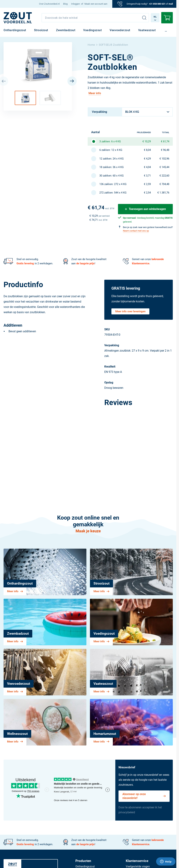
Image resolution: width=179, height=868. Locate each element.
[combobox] (95, 18)
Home (91, 45)
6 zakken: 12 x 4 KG (111, 150)
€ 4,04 (147, 167)
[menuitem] (49, 4)
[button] (25, 98)
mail (171, 4)
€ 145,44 (164, 167)
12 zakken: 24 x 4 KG (111, 159)
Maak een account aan (96, 4)
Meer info (95, 93)
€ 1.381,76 (163, 193)
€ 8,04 (147, 150)
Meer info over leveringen (130, 311)
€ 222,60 (164, 176)
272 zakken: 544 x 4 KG (113, 193)
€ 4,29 (147, 159)
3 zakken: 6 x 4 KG (110, 141)
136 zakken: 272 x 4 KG (113, 184)
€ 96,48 (165, 150)
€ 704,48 (164, 184)
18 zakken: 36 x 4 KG (111, 167)
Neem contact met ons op (136, 231)
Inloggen (75, 4)
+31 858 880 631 (157, 4)
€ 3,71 (147, 176)
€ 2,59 (147, 184)
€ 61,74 (165, 141)
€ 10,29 (147, 141)
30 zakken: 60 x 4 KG (111, 176)
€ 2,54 (147, 193)
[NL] (18, 18)
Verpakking (100, 112)
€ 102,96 (164, 159)
